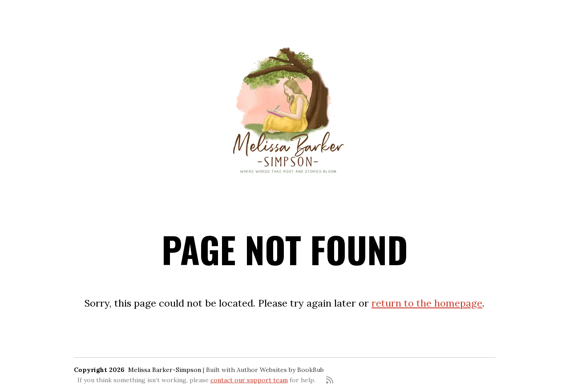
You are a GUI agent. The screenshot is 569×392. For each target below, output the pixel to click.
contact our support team (249, 380)
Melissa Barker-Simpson (165, 370)
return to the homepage (427, 303)
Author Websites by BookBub (280, 370)
